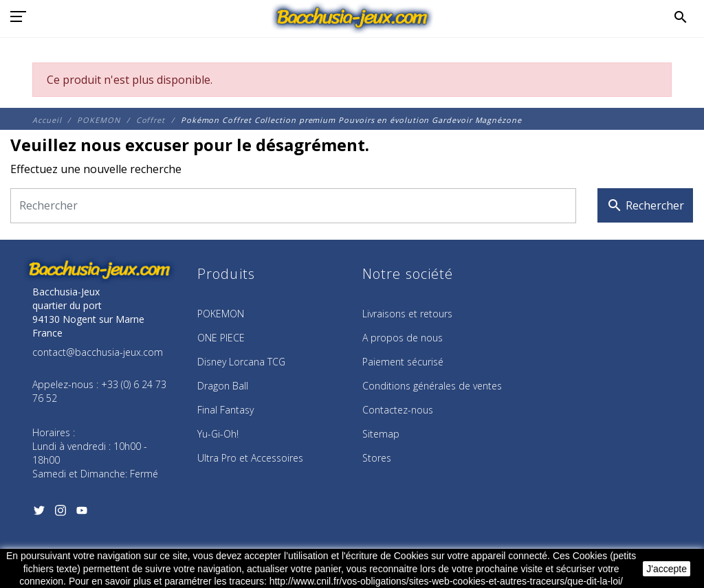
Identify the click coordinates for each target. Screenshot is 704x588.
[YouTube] (81, 514)
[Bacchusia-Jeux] (352, 17)
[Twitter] (39, 514)
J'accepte (667, 569)
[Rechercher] (293, 206)
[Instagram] (60, 514)
